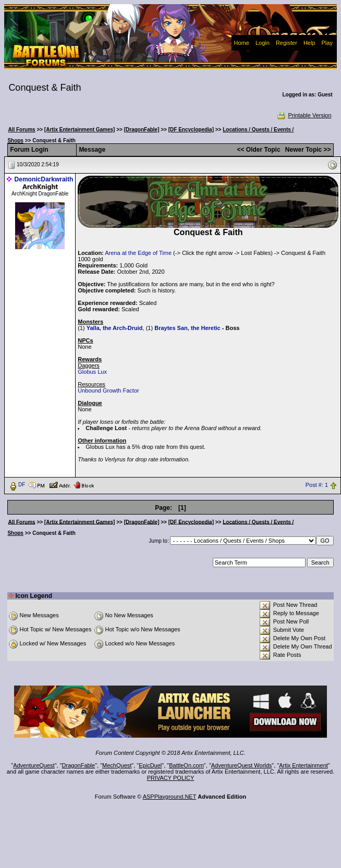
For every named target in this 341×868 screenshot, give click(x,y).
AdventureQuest (34, 765)
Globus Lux (92, 372)
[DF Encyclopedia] (191, 130)
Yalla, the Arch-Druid (115, 328)
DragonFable (79, 765)
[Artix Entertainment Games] (80, 130)
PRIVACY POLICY (171, 778)
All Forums (21, 130)
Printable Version (304, 115)
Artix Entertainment (303, 765)
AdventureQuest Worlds (242, 765)
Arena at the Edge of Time (138, 253)
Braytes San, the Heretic (187, 328)
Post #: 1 (317, 485)
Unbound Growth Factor (108, 390)
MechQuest (117, 765)
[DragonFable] (142, 130)
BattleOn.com (186, 765)
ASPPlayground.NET (170, 797)
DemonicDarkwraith (44, 179)
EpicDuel (150, 765)
